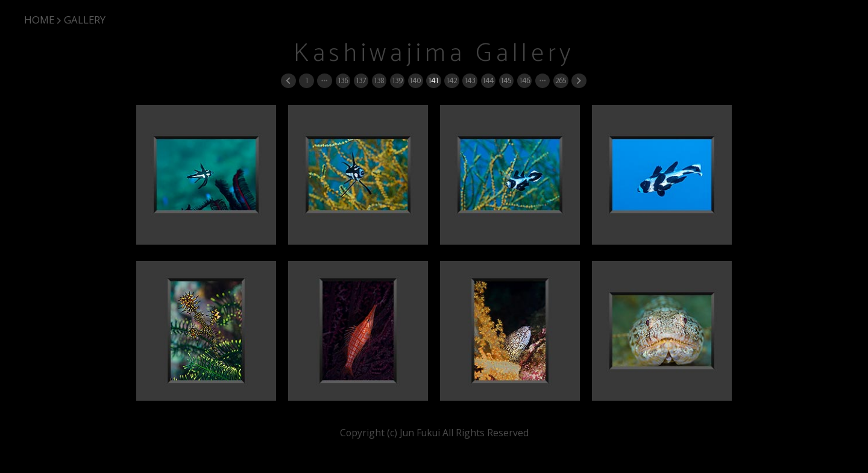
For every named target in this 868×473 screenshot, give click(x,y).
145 (506, 80)
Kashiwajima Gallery (434, 54)
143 (470, 80)
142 (451, 80)
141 (433, 80)
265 (561, 80)
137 (361, 80)
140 (415, 80)
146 (524, 80)
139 (397, 80)
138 (379, 80)
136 (343, 80)
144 (488, 80)
